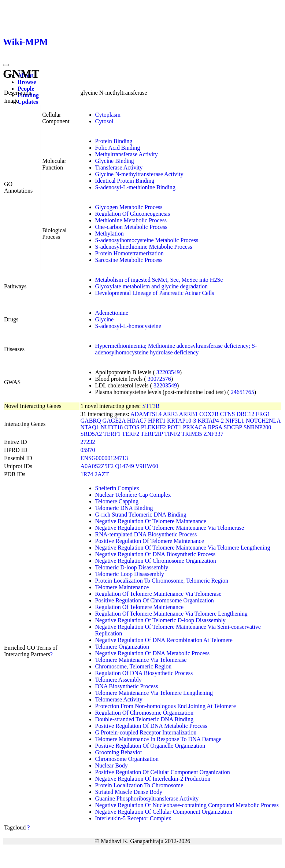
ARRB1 (188, 414)
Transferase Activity (119, 167)
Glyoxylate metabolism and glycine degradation (151, 286)
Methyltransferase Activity (127, 154)
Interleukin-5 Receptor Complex (133, 818)
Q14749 (125, 466)
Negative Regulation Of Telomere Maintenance (151, 521)
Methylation (110, 234)
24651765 (243, 392)
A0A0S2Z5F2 (97, 466)
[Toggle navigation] (6, 65)
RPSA (215, 427)
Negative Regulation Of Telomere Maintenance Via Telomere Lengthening (183, 548)
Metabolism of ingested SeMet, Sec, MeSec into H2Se (159, 280)
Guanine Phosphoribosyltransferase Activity (147, 798)
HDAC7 (137, 421)
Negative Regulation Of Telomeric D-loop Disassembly (160, 620)
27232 (88, 442)
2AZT (102, 474)
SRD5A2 (91, 434)
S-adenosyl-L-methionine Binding (135, 187)
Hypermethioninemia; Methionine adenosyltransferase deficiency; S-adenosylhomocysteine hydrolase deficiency (176, 349)
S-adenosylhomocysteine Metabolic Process (147, 240)
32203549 (168, 372)
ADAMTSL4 (146, 414)
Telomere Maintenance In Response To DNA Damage (158, 739)
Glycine (105, 319)
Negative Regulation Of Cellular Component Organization (164, 812)
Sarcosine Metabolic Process (129, 260)
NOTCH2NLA (263, 421)
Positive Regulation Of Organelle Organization (150, 746)
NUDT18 (112, 427)
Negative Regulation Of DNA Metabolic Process (152, 653)
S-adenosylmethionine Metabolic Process (144, 247)
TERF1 (112, 434)
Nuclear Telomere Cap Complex (133, 495)
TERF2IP (152, 434)
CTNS (228, 414)
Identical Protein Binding (125, 181)
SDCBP (233, 427)
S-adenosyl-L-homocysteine (128, 326)
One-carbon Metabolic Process (131, 227)
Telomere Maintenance (122, 587)
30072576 (159, 379)
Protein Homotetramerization (129, 253)
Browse (27, 82)
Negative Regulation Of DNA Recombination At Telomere (164, 640)
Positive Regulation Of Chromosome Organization (155, 600)
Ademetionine (112, 313)
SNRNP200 (258, 427)
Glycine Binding (115, 161)
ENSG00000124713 (104, 458)
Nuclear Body (112, 765)
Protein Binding (114, 141)
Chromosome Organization (127, 759)
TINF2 (172, 434)
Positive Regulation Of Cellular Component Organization (163, 772)
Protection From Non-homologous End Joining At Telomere (166, 706)
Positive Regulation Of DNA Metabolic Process (151, 726)
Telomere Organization (122, 647)
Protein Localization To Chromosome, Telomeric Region (162, 581)
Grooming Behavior (119, 752)
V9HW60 (147, 466)
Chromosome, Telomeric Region (134, 666)
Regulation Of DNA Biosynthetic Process (144, 673)
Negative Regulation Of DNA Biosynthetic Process (155, 554)
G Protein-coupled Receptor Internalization (146, 732)
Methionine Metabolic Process (131, 220)
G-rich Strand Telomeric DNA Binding (141, 515)
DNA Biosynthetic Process (127, 686)
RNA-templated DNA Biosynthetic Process (146, 534)
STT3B (151, 406)
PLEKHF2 (153, 427)
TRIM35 (192, 434)
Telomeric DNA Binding (124, 508)
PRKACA (195, 427)
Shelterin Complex (117, 488)
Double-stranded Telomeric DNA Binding (144, 719)
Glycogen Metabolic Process (129, 207)
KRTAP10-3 (182, 421)
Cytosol (104, 121)
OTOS (132, 427)
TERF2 (131, 434)
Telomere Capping (117, 501)
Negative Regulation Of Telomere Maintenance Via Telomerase (170, 528)
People (26, 89)
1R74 (87, 474)
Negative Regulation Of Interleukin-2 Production (153, 779)
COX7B (209, 414)
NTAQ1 (90, 427)
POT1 (174, 427)
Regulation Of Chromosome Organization (145, 713)
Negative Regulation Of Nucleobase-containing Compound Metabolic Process (187, 805)
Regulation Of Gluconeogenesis (133, 214)
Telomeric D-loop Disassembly (132, 567)
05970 (88, 450)
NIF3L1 (235, 421)
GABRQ (91, 421)
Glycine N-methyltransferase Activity (139, 174)
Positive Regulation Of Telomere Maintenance (150, 541)
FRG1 (263, 414)
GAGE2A (114, 421)
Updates (28, 102)
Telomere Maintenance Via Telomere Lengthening (154, 693)
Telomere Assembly (119, 680)
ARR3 (170, 414)
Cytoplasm (108, 115)
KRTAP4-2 (211, 421)
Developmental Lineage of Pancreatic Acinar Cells (155, 293)
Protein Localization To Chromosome (139, 785)
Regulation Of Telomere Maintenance (140, 607)
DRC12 (245, 414)
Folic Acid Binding (118, 148)
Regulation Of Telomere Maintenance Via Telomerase (158, 594)
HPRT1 (157, 421)
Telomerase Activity (119, 699)
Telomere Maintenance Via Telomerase (141, 660)
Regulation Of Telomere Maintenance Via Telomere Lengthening (171, 614)
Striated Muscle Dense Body (129, 792)
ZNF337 (213, 434)
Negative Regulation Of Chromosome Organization (156, 561)
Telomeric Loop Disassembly (130, 574)
